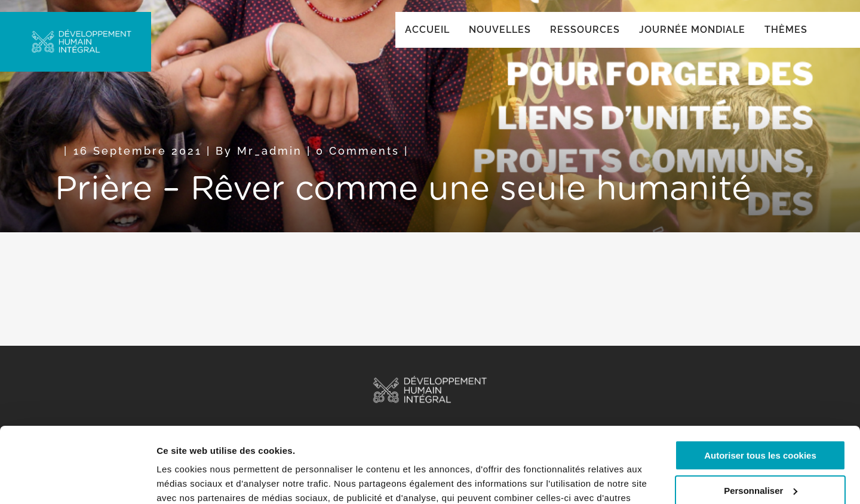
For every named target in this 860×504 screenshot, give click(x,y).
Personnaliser (761, 425)
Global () (769, 25)
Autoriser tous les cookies (760, 391)
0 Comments (358, 163)
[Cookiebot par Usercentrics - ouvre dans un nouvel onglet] (77, 481)
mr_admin (270, 163)
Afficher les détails (197, 480)
